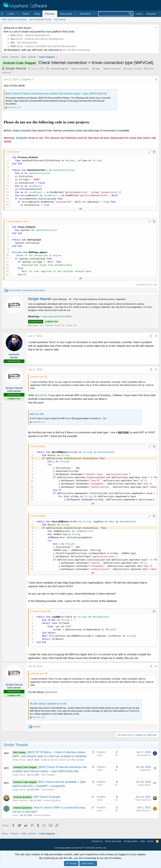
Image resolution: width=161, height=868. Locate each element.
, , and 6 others (27, 290)
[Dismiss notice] (156, 28)
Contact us (97, 841)
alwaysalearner (144, 755)
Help (143, 841)
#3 (156, 369)
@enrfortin (41, 395)
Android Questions (52, 800)
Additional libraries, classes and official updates (63, 760)
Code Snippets (48, 775)
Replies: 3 (27, 79)
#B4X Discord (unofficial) (14, 19)
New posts (66, 14)
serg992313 (145, 770)
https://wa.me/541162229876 (57, 316)
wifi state (96, 69)
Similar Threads (134, 69)
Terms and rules (113, 841)
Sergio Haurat (16, 68)
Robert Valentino (20, 800)
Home (150, 841)
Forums (50, 14)
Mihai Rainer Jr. (143, 811)
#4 (156, 666)
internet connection (80, 69)
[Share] (156, 80)
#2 (156, 336)
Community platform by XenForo (81, 848)
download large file (59, 69)
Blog (37, 14)
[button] (12, 14)
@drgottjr (22, 138)
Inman (15, 815)
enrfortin (14, 354)
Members (85, 14)
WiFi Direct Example (47, 797)
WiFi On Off (36, 414)
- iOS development (24, 42)
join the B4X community (76, 50)
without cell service (112, 69)
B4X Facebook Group (40, 19)
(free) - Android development (30, 35)
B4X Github (60, 19)
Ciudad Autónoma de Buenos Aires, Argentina (102, 299)
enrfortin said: (37, 377)
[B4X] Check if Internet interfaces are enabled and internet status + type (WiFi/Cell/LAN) (56, 93)
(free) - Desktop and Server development (37, 39)
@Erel (96, 654)
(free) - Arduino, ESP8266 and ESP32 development (43, 46)
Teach (26, 14)
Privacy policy (131, 841)
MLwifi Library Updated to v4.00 (48, 704)
